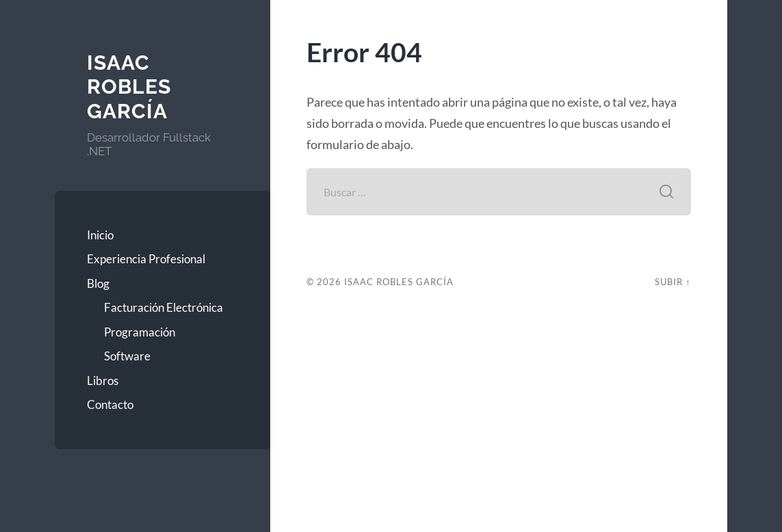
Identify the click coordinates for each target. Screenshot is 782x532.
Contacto (110, 404)
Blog (98, 283)
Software (127, 356)
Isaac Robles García (129, 87)
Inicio (100, 235)
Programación (140, 332)
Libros (103, 381)
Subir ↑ (673, 282)
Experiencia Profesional (146, 259)
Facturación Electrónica (164, 307)
